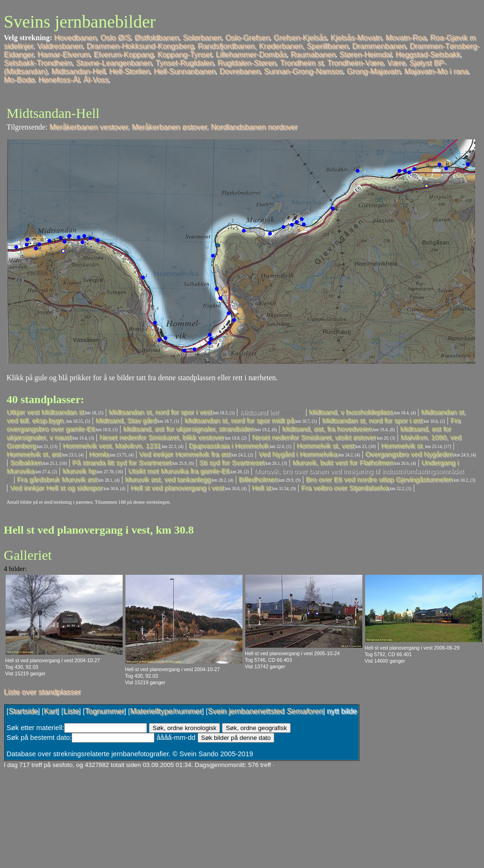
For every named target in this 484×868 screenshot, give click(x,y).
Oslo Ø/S (115, 38)
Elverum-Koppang (124, 54)
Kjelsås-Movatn (356, 38)
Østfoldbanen (157, 38)
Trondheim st (302, 63)
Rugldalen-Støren (247, 63)
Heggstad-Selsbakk (428, 54)
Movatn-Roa (406, 38)
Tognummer (104, 711)
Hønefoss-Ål (59, 80)
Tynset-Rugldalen (185, 63)
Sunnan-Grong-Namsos (304, 71)
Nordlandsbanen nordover (254, 127)
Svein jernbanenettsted (265, 711)
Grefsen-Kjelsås (300, 38)
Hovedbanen (76, 38)
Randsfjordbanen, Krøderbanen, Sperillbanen (273, 46)
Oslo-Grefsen (247, 38)
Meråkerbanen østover (170, 127)
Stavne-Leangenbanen (114, 63)
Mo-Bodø (19, 80)
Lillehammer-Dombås (251, 54)
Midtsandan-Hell (78, 71)
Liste (71, 711)
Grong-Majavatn (374, 71)
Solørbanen (202, 38)
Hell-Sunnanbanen (185, 71)
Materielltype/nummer (166, 711)
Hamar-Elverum (64, 54)
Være (396, 63)
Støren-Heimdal (366, 54)
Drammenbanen (379, 46)
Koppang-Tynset (185, 54)
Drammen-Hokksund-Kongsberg (140, 46)
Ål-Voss (96, 80)
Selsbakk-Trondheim (38, 63)
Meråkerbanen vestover (88, 127)
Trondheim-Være (355, 63)
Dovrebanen (240, 71)
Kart (50, 711)
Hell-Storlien (129, 71)
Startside (23, 711)
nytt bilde (342, 711)
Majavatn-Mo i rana (436, 71)
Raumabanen (313, 54)
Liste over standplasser (42, 692)
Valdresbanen (60, 46)
